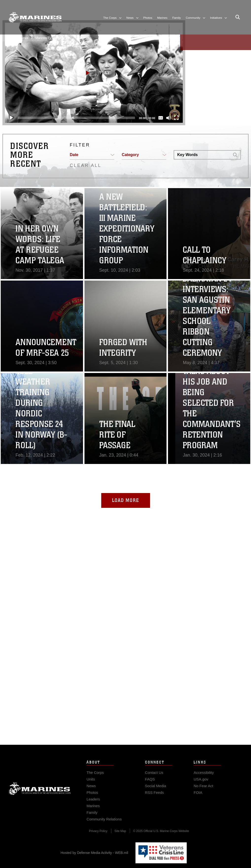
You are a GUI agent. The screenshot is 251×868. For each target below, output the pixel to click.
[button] (91, 73)
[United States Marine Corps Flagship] (35, 17)
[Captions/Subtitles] (157, 118)
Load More (126, 500)
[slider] (73, 118)
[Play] (8, 118)
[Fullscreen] (173, 118)
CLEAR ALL (85, 165)
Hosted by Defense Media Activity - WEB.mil (94, 853)
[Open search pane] (238, 17)
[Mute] (165, 118)
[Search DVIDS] (202, 155)
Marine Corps (40, 798)
